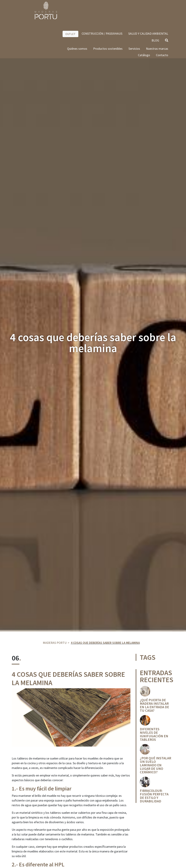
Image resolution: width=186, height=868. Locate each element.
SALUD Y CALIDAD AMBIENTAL (148, 10)
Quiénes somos (77, 25)
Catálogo (144, 31)
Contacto (162, 31)
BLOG (155, 16)
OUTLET (70, 10)
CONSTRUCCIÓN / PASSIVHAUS (102, 10)
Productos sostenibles (108, 25)
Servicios (134, 25)
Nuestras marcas (157, 25)
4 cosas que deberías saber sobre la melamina (105, 643)
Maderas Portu (55, 643)
